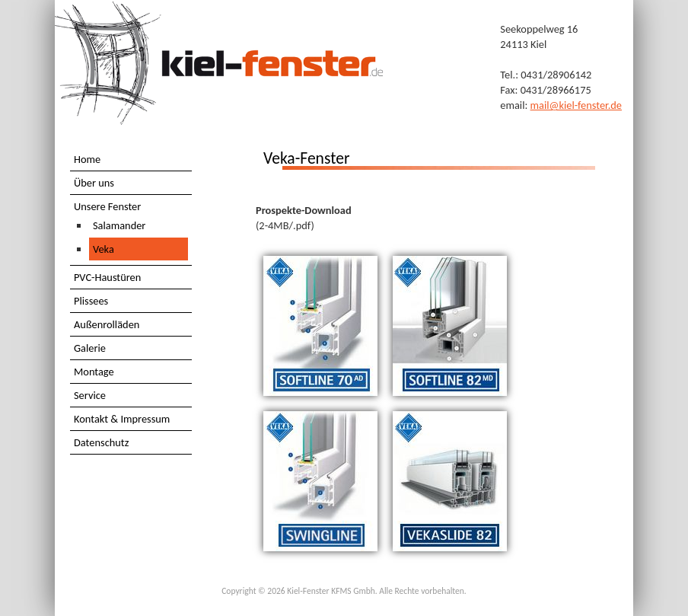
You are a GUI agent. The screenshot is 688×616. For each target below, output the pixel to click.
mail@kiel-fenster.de (576, 105)
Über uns (94, 183)
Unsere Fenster (107, 206)
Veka (104, 249)
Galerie (90, 348)
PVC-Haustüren (107, 277)
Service (90, 395)
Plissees (91, 301)
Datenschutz (101, 442)
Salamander (119, 225)
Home (87, 159)
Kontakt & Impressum (122, 419)
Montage (94, 372)
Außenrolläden (107, 324)
